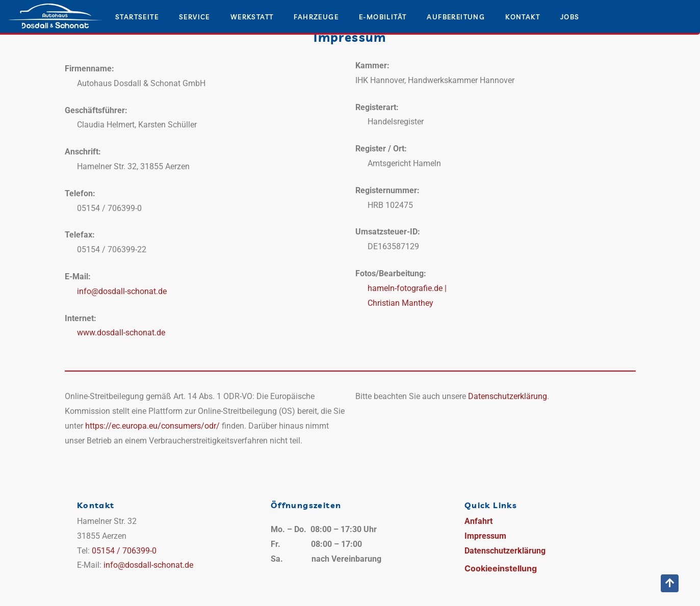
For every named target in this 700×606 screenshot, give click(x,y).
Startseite (137, 17)
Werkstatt (252, 17)
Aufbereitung (456, 17)
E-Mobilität (383, 17)
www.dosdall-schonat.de (121, 333)
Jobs (570, 17)
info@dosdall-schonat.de (122, 291)
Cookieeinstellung (501, 568)
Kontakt (523, 17)
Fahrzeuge (316, 17)
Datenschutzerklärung (508, 396)
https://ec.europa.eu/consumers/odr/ (152, 426)
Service (195, 17)
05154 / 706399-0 (124, 551)
